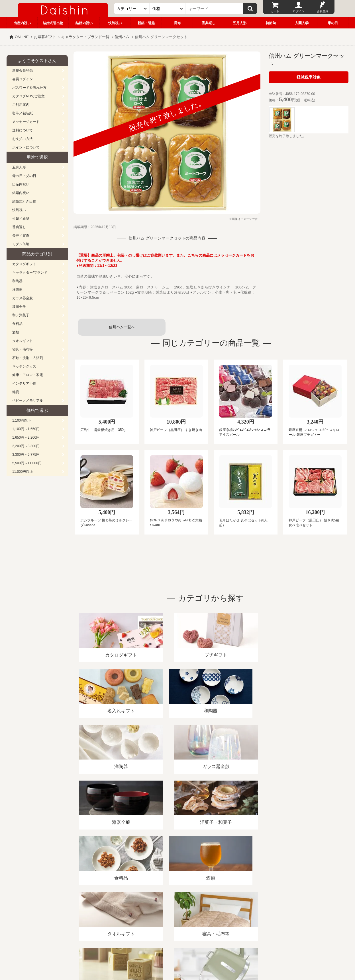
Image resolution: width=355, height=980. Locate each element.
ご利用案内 (21, 105)
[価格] (168, 9)
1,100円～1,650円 (26, 429)
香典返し (209, 23)
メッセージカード (26, 122)
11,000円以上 (23, 472)
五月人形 (240, 23)
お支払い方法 (23, 139)
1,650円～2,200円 (26, 438)
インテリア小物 (24, 383)
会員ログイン (23, 79)
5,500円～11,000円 (27, 463)
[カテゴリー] (132, 9)
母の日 (333, 23)
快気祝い (115, 23)
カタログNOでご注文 (28, 96)
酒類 (16, 332)
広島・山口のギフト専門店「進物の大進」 (177, 945)
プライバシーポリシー (174, 914)
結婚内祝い (84, 23)
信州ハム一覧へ (122, 327)
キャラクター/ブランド (30, 273)
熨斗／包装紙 (23, 113)
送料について (23, 130)
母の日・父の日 (24, 176)
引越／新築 (21, 218)
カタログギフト (24, 264)
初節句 (271, 23)
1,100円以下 (22, 420)
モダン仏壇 (21, 244)
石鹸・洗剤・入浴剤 (28, 358)
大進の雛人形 (177, 952)
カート (275, 11)
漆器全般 (19, 307)
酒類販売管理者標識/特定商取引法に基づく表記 (108, 914)
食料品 (17, 324)
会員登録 (323, 11)
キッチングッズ (24, 366)
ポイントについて (26, 147)
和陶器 (17, 281)
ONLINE (22, 37)
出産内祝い (22, 23)
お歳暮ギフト (45, 37)
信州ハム (122, 37)
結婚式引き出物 (24, 201)
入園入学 (302, 23)
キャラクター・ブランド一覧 (85, 37)
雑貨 (16, 392)
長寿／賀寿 (21, 236)
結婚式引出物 (53, 23)
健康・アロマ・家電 (28, 375)
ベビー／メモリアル (28, 401)
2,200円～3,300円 (26, 446)
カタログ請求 (213, 914)
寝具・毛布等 (23, 349)
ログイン (299, 11)
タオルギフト (23, 341)
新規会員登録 (23, 71)
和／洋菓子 (21, 315)
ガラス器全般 (23, 298)
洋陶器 (17, 290)
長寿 (177, 23)
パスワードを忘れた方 (29, 88)
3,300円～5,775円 (26, 455)
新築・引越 (146, 23)
